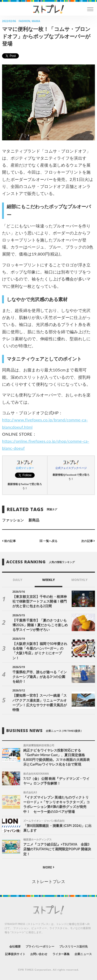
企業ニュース (83, 954)
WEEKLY (48, 580)
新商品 (34, 520)
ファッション (13, 520)
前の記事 (9, 541)
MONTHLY (80, 580)
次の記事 (88, 541)
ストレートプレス (48, 881)
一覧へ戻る (48, 541)
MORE (48, 867)
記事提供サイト (15, 954)
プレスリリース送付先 (74, 946)
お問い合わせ (39, 954)
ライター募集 (61, 954)
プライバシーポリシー (40, 946)
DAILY (17, 580)
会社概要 (15, 946)
